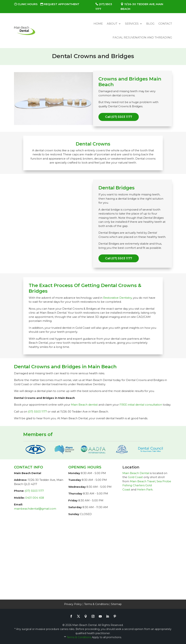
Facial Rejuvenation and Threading (142, 37)
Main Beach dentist (84, 405)
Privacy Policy (73, 604)
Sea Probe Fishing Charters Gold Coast (147, 485)
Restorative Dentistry (117, 298)
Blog (150, 24)
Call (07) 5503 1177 (119, 117)
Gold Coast (135, 477)
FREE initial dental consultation (141, 405)
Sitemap (116, 604)
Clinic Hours (28, 4)
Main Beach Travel (143, 481)
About (112, 24)
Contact (165, 24)
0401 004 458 (35, 498)
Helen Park (145, 489)
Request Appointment (62, 4)
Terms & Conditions (96, 604)
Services (132, 24)
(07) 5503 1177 (37, 412)
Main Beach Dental (136, 473)
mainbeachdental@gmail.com (35, 509)
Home (98, 24)
